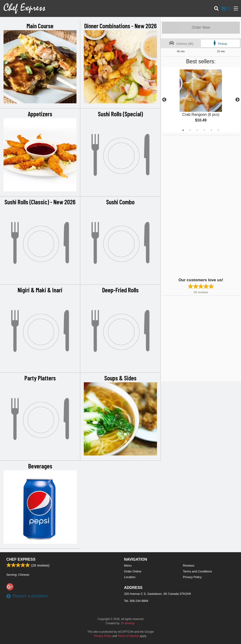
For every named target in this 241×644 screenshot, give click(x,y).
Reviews (189, 566)
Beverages (40, 466)
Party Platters (40, 378)
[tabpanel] (201, 100)
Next (237, 100)
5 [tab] (211, 130)
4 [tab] (204, 130)
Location (130, 577)
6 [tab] (218, 130)
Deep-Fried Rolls (120, 290)
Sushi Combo (120, 202)
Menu (128, 566)
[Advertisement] (191, 206)
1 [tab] (183, 130)
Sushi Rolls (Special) (120, 114)
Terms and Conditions (197, 571)
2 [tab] (190, 130)
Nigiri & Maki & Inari (40, 290)
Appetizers (40, 114)
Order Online (133, 571)
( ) (226, 8)
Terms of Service (128, 636)
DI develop (128, 623)
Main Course (40, 26)
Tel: (136, 601)
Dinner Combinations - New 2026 (120, 26)
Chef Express (21, 559)
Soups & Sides (120, 378)
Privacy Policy (192, 577)
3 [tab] (197, 130)
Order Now (201, 27)
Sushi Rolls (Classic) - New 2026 (40, 202)
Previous (164, 100)
